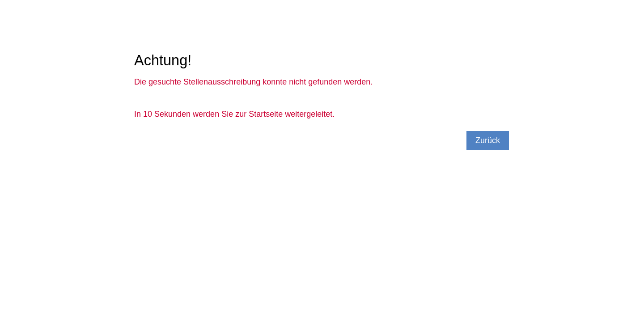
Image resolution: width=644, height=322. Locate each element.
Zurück (488, 140)
